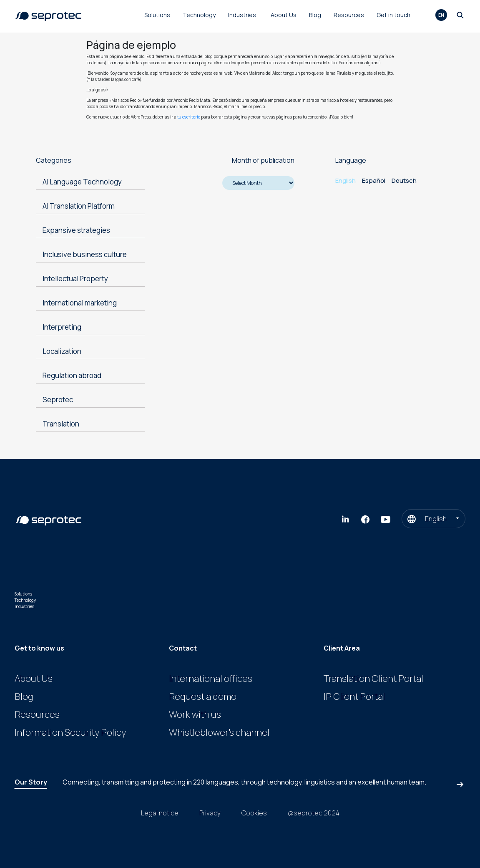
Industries (242, 15)
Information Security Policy (70, 732)
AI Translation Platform (79, 206)
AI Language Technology (82, 182)
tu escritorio (189, 117)
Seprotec (58, 400)
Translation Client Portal (373, 679)
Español (374, 180)
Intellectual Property (75, 279)
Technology (199, 15)
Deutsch (404, 180)
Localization (62, 351)
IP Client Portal (354, 696)
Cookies (254, 813)
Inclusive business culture (85, 254)
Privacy (210, 813)
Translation (61, 424)
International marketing (80, 303)
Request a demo (203, 696)
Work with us (195, 714)
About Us (284, 15)
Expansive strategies (76, 230)
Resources (349, 15)
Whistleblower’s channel (219, 732)
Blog (315, 15)
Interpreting (62, 327)
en (441, 15)
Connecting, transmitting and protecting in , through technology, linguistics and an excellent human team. (244, 782)
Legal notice (160, 813)
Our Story (31, 782)
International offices (211, 679)
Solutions (157, 15)
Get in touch (393, 15)
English (346, 180)
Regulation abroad (72, 375)
